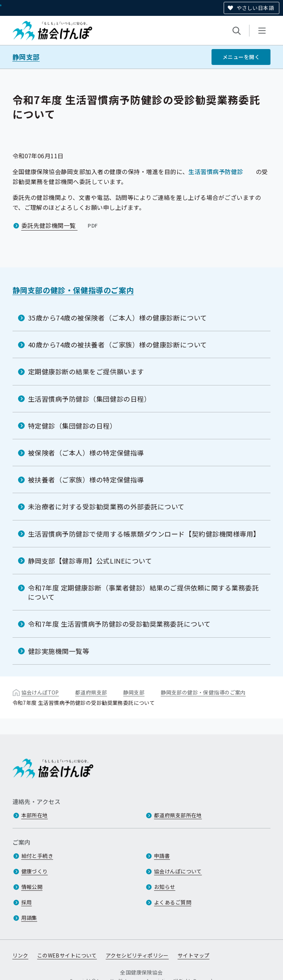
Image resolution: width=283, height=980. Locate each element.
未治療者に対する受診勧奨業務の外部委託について (106, 506)
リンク (20, 955)
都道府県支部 (91, 692)
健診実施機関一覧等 (59, 651)
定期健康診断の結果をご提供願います (86, 371)
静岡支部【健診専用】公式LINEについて (90, 561)
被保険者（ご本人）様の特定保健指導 (86, 453)
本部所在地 (35, 815)
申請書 (162, 856)
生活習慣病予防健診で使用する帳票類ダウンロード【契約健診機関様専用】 (144, 534)
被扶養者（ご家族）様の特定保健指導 (86, 479)
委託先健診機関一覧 (60, 225)
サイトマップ (194, 955)
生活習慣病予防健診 (216, 172)
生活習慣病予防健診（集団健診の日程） (90, 399)
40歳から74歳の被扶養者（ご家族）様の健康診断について (118, 344)
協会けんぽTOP (40, 692)
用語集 (29, 918)
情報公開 (32, 887)
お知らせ (165, 887)
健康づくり (35, 871)
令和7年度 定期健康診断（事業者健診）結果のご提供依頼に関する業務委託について (144, 592)
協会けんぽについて (178, 871)
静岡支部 (26, 57)
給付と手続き (37, 856)
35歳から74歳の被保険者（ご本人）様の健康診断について (118, 318)
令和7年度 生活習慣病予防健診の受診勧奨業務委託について (119, 624)
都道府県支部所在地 (178, 815)
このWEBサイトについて (67, 955)
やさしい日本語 (255, 8)
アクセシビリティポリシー (137, 955)
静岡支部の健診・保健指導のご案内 (73, 290)
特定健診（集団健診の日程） (72, 426)
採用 (27, 902)
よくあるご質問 (173, 902)
